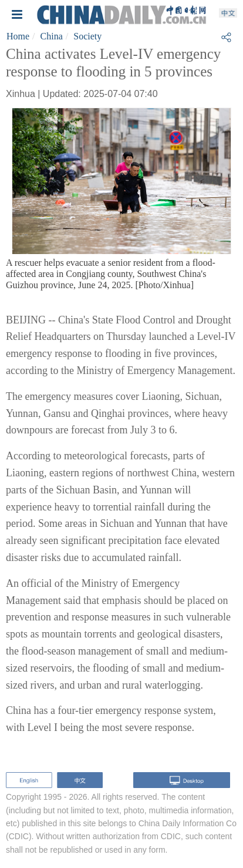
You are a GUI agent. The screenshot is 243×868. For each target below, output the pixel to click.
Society (87, 36)
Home (18, 36)
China (52, 36)
